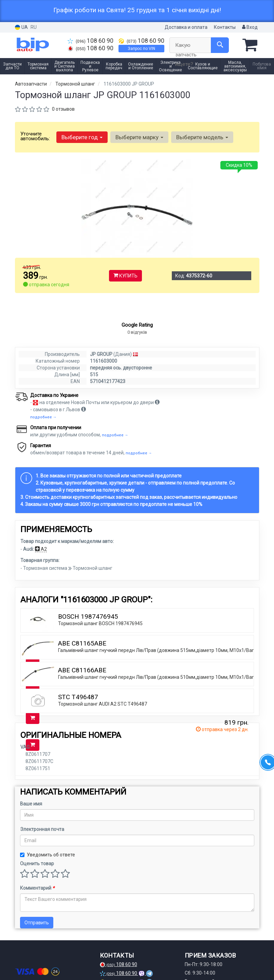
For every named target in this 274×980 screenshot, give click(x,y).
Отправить (37, 935)
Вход (250, 27)
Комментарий (37, 900)
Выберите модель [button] (202, 137)
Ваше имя (31, 816)
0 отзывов (63, 109)
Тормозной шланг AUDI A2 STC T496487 (103, 716)
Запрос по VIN (141, 49)
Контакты (225, 27)
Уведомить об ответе (48, 867)
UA (21, 27)
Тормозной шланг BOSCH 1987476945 (100, 636)
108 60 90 (90, 41)
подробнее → (43, 429)
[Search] (220, 45)
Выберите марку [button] (139, 137)
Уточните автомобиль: (35, 136)
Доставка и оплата (186, 27)
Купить (125, 276)
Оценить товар (37, 876)
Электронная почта (42, 841)
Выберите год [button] (82, 137)
